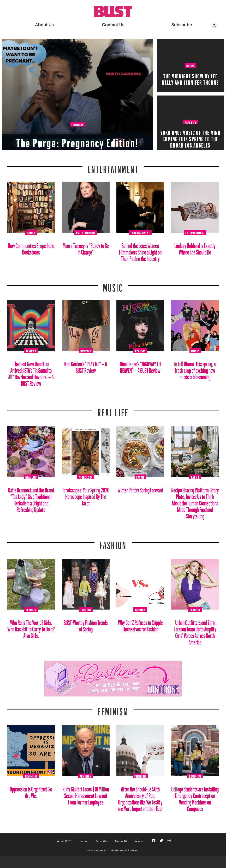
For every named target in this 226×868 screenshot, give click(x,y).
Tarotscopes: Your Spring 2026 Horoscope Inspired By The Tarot (86, 495)
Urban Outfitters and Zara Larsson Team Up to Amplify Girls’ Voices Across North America (195, 631)
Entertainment (113, 167)
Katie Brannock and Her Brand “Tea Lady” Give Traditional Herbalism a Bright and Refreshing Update (31, 499)
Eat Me (140, 477)
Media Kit (121, 841)
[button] (214, 25)
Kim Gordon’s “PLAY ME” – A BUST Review (86, 366)
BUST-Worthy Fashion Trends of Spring (86, 625)
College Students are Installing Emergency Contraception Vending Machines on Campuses (195, 798)
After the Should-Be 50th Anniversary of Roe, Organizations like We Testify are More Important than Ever (140, 798)
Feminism (77, 125)
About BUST (64, 841)
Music (113, 286)
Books (191, 66)
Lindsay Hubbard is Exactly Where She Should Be (195, 248)
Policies (139, 841)
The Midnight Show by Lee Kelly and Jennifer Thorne (190, 78)
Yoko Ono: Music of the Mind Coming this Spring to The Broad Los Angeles (191, 138)
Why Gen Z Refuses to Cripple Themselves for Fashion (140, 625)
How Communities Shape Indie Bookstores (31, 248)
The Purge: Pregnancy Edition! (77, 139)
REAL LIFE (113, 410)
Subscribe (102, 841)
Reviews (31, 351)
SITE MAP (135, 850)
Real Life (191, 122)
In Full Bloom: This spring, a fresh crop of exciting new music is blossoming (195, 369)
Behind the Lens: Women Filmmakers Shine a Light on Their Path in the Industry (140, 251)
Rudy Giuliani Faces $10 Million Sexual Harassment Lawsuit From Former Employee (86, 794)
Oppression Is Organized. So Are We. (31, 791)
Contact (84, 841)
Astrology (86, 477)
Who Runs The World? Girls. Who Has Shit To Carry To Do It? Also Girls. (31, 628)
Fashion (113, 543)
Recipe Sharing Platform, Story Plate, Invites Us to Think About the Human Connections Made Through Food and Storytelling (195, 502)
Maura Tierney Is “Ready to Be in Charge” (86, 248)
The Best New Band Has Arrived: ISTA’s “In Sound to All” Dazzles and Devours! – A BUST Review (31, 372)
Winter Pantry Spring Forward (140, 489)
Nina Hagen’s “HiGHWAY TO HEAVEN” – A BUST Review (140, 366)
